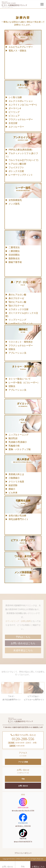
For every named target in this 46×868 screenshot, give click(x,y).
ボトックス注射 (16, 171)
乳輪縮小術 (14, 446)
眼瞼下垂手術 (15, 262)
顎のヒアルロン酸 (17, 302)
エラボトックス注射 (19, 309)
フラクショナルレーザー (21, 119)
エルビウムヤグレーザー (21, 47)
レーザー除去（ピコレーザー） (24, 383)
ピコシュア (14, 116)
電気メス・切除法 (17, 51)
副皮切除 (13, 485)
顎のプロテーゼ (16, 306)
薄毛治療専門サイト (19, 519)
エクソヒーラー (16, 127)
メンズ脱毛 (14, 204)
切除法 (12, 349)
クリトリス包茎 (16, 482)
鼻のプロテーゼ (16, 298)
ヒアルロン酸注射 (17, 164)
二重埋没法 (14, 247)
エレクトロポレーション (21, 101)
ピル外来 (13, 493)
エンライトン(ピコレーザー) (23, 105)
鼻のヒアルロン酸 (17, 295)
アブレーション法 (17, 353)
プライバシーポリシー (23, 853)
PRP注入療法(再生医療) (20, 150)
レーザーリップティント (21, 175)
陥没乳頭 (13, 438)
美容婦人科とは (16, 474)
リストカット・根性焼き (21, 342)
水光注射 (13, 123)
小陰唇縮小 (14, 478)
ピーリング (14, 112)
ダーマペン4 (15, 108)
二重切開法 (14, 251)
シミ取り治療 (15, 97)
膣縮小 (12, 489)
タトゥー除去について (20, 379)
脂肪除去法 (14, 258)
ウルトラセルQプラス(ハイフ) (23, 160)
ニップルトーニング (19, 435)
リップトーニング (17, 320)
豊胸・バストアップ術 (20, 449)
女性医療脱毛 (15, 200)
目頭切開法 (14, 255)
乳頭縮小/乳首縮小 (18, 442)
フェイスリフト (16, 167)
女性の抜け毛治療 (17, 516)
